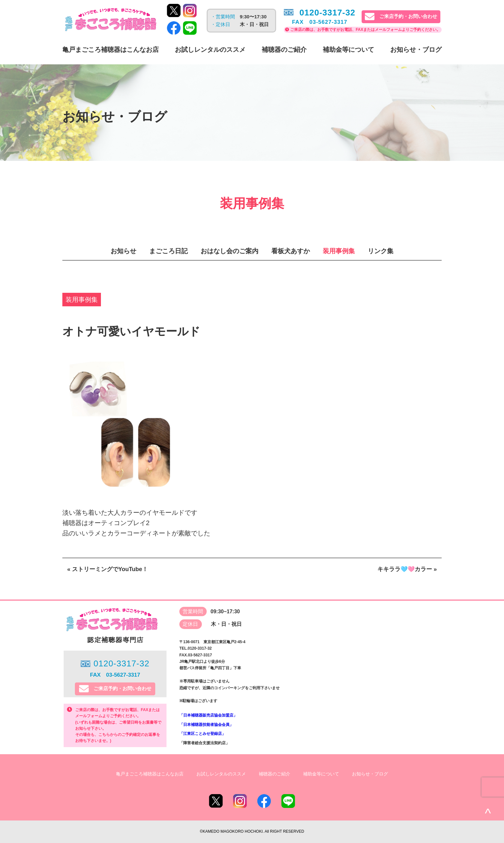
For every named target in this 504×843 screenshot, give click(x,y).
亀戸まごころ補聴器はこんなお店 (111, 50)
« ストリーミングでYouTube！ (108, 569)
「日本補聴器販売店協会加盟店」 (208, 715)
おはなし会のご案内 (230, 251)
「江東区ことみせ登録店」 (203, 734)
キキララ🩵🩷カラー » (407, 569)
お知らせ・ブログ (416, 50)
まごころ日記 (168, 251)
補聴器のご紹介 (284, 50)
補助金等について (348, 50)
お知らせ (123, 251)
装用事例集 (339, 251)
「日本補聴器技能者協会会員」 (206, 725)
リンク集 (381, 251)
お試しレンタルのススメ (210, 50)
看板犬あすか (291, 251)
